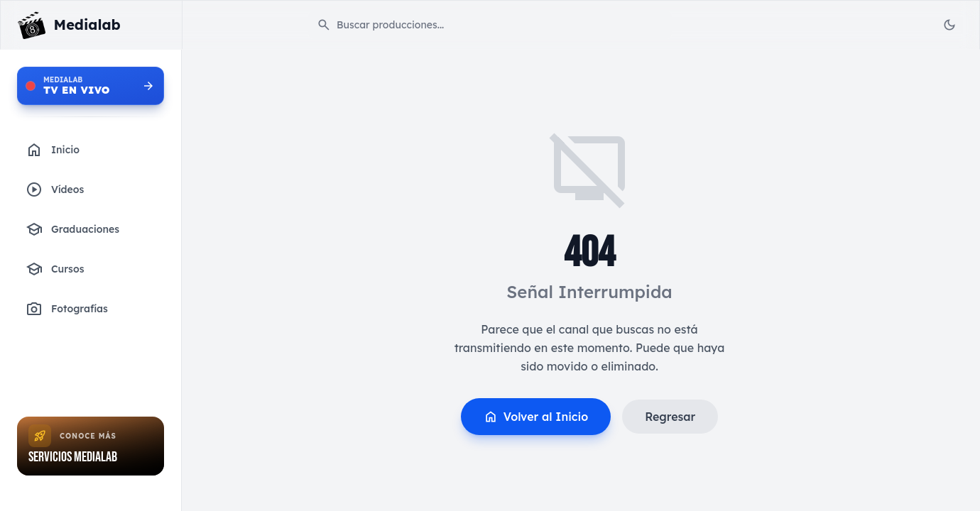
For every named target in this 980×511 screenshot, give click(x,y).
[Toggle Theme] (949, 25)
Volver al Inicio (536, 417)
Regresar (670, 417)
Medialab (87, 24)
